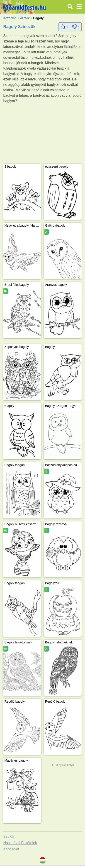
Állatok (25, 18)
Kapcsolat (11, 849)
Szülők (9, 836)
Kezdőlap (10, 18)
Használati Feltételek (20, 843)
